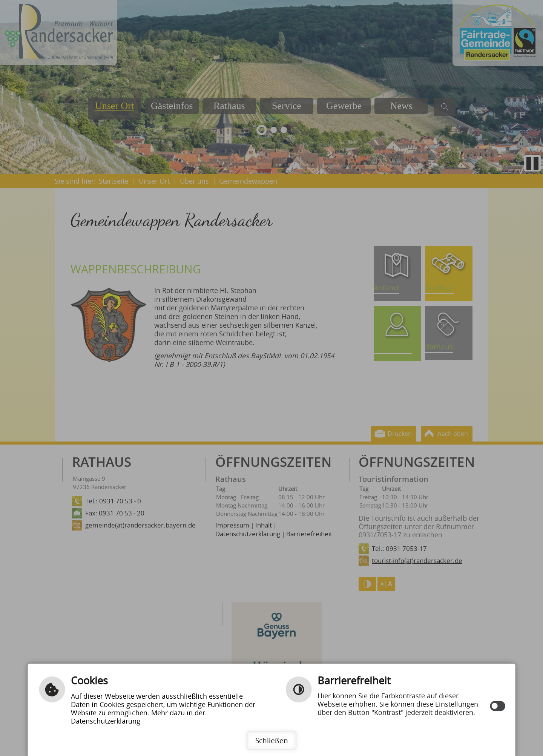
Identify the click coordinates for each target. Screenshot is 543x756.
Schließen (272, 740)
